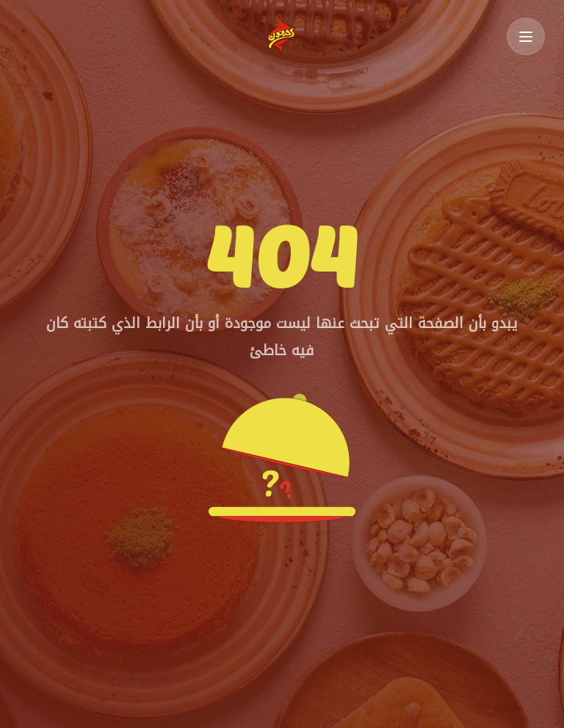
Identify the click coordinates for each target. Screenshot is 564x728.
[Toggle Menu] (526, 36)
